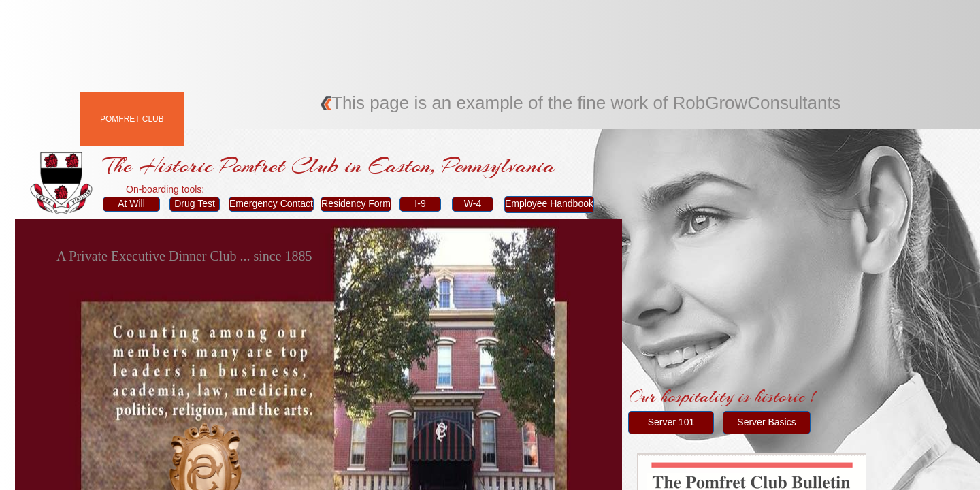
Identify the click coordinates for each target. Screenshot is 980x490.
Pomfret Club (132, 119)
